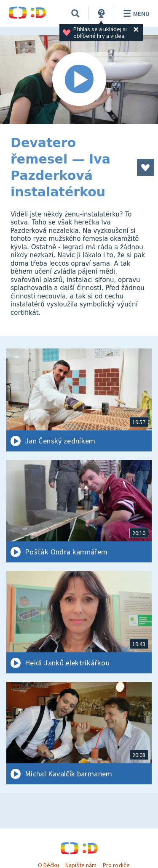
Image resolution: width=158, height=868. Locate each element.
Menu (135, 13)
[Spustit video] (79, 80)
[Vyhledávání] (75, 13)
